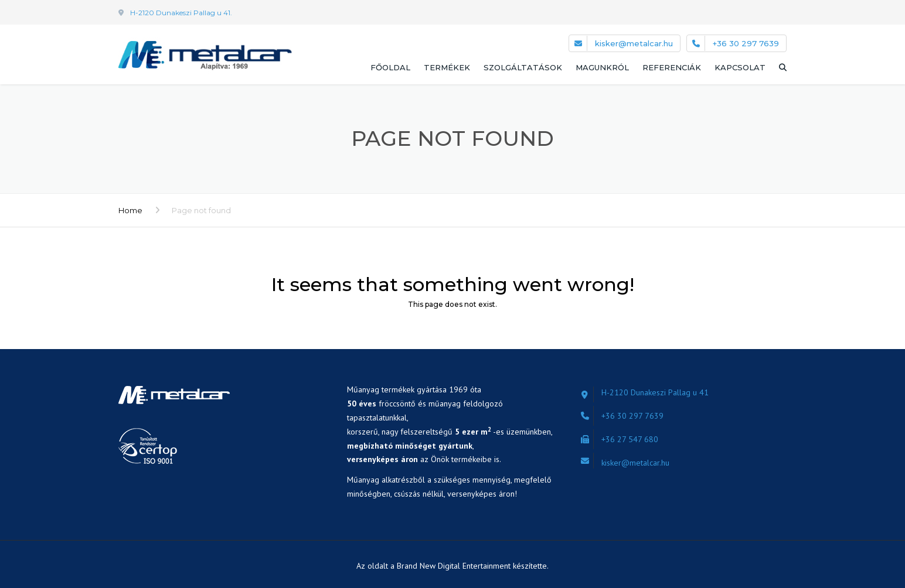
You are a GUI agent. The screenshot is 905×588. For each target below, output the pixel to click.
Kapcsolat (740, 67)
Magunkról (602, 67)
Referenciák (672, 67)
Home (130, 210)
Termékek (447, 67)
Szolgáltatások (523, 67)
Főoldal (390, 67)
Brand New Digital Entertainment (455, 566)
